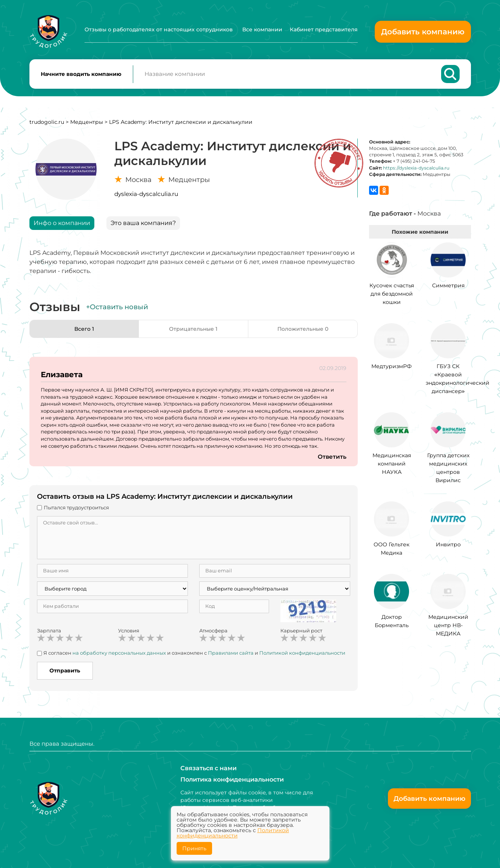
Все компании (262, 29)
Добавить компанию (423, 32)
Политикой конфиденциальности (302, 657)
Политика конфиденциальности (232, 779)
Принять (194, 848)
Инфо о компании (62, 227)
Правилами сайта (231, 657)
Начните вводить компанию (81, 76)
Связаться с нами (208, 768)
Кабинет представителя (324, 29)
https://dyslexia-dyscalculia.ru (416, 172)
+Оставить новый (117, 311)
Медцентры (87, 126)
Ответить (332, 460)
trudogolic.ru (47, 126)
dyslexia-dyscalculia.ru (146, 198)
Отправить (65, 674)
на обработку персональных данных (119, 657)
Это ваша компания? (143, 227)
